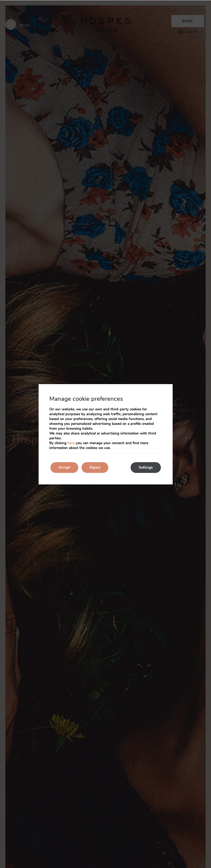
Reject (95, 467)
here (71, 443)
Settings (146, 467)
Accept (64, 467)
